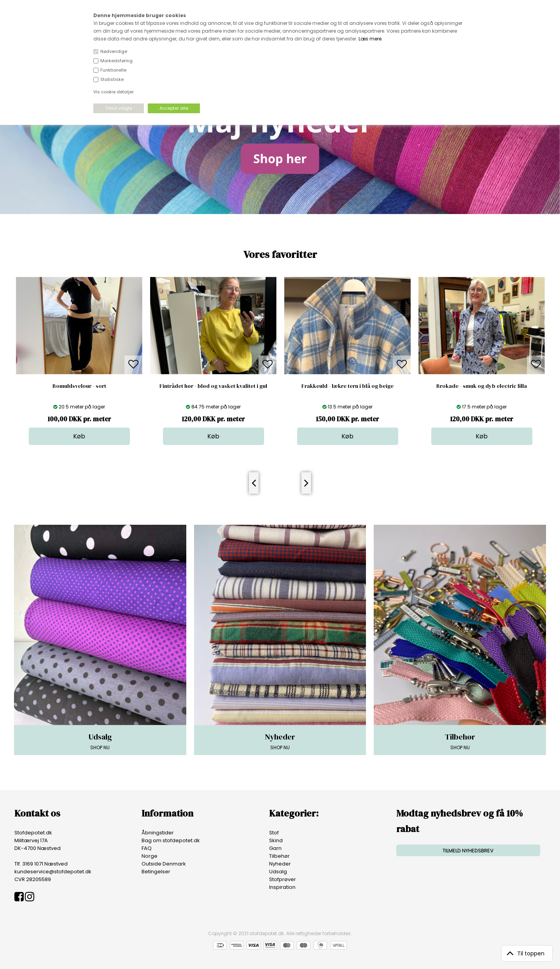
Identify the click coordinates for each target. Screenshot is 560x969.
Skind (276, 840)
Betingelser (156, 872)
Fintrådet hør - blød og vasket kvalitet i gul (213, 386)
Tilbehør (279, 856)
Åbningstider (158, 833)
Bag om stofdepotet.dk (171, 840)
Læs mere (370, 39)
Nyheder (280, 864)
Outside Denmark (164, 864)
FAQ (147, 848)
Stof (274, 833)
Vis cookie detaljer (114, 92)
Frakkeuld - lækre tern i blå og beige (347, 386)
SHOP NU (100, 741)
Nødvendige (114, 51)
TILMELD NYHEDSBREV (468, 851)
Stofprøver (283, 879)
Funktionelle (113, 70)
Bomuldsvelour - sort (79, 386)
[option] (79, 361)
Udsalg (278, 872)
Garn (275, 848)
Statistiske (112, 79)
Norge (150, 856)
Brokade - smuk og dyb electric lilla (482, 386)
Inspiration (282, 887)
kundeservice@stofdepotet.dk (53, 872)
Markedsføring (116, 61)
